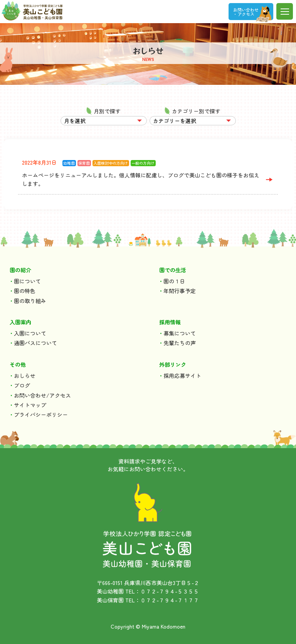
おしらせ (25, 376)
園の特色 (25, 291)
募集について (180, 333)
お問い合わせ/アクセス (42, 395)
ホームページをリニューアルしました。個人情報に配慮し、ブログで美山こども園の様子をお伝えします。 (141, 179)
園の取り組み (30, 301)
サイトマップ (30, 405)
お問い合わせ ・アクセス (246, 12)
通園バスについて (35, 343)
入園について (30, 333)
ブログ (22, 385)
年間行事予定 (180, 291)
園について (27, 281)
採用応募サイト (182, 376)
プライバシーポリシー (41, 415)
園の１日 (174, 281)
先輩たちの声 (180, 343)
